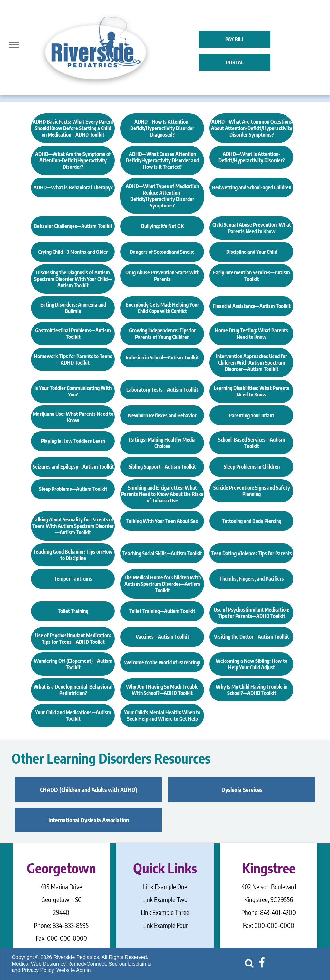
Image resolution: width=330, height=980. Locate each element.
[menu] (14, 45)
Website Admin (73, 970)
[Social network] (249, 964)
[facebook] (262, 964)
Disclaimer (140, 964)
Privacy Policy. (39, 970)
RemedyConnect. (87, 964)
